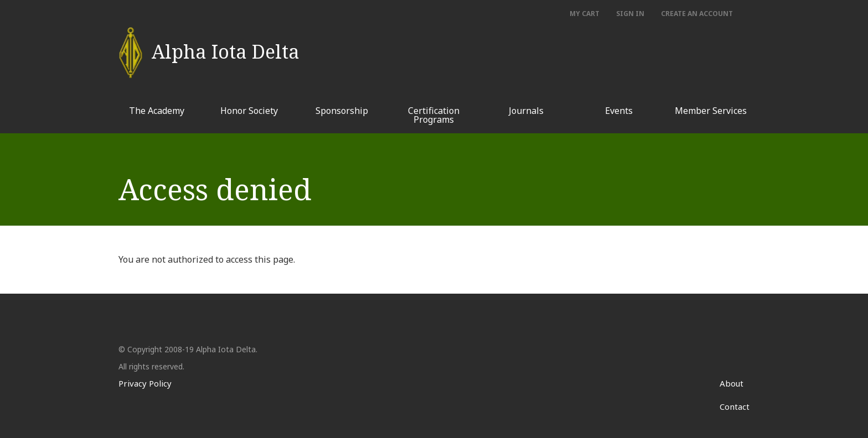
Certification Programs (434, 115)
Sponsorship (342, 111)
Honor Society (249, 111)
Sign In (630, 14)
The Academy (157, 111)
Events (619, 111)
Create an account (697, 14)
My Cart (585, 14)
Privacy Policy (145, 383)
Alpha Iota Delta (226, 46)
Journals (526, 111)
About (732, 383)
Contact (735, 406)
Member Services (711, 111)
